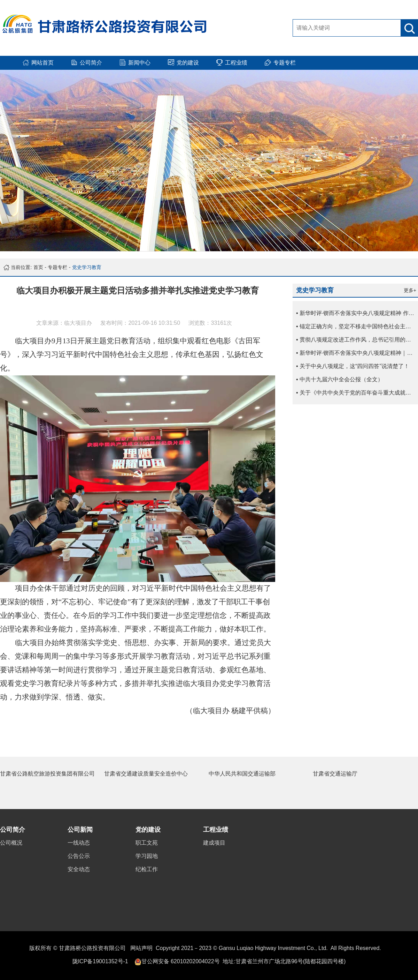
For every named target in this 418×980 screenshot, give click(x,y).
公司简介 (13, 830)
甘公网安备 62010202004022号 (181, 961)
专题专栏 (57, 267)
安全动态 (79, 869)
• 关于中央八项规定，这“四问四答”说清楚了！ (353, 366)
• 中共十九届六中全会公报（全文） (340, 379)
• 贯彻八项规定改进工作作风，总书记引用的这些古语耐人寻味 (357, 340)
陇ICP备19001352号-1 (100, 961)
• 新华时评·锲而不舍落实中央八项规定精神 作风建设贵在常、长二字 (357, 313)
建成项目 (214, 843)
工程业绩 (216, 830)
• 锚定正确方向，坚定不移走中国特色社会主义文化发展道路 (357, 326)
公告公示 (79, 856)
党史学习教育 (87, 267)
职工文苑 (147, 843)
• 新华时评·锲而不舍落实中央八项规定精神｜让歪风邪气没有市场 (357, 353)
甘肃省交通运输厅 (335, 774)
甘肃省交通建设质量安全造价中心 (146, 774)
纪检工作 (147, 869)
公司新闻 (80, 830)
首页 (38, 267)
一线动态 (79, 843)
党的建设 (148, 830)
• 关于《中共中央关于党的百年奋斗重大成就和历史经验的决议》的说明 (357, 393)
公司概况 (11, 843)
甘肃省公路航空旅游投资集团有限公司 (47, 774)
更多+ (410, 290)
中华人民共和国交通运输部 (242, 774)
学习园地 (147, 856)
